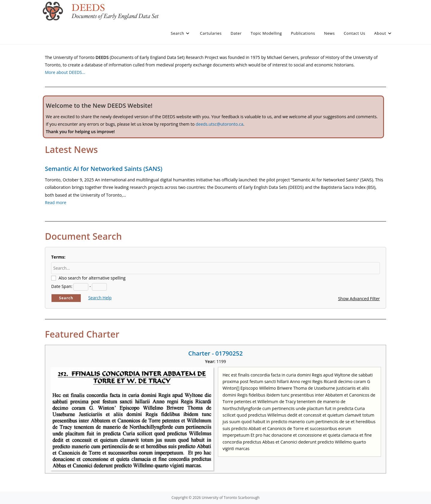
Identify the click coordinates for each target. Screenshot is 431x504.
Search (66, 298)
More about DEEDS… (65, 72)
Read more (56, 202)
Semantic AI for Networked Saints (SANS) (104, 169)
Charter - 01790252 (215, 353)
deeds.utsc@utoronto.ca (220, 124)
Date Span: (62, 286)
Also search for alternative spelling (92, 278)
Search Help (100, 298)
